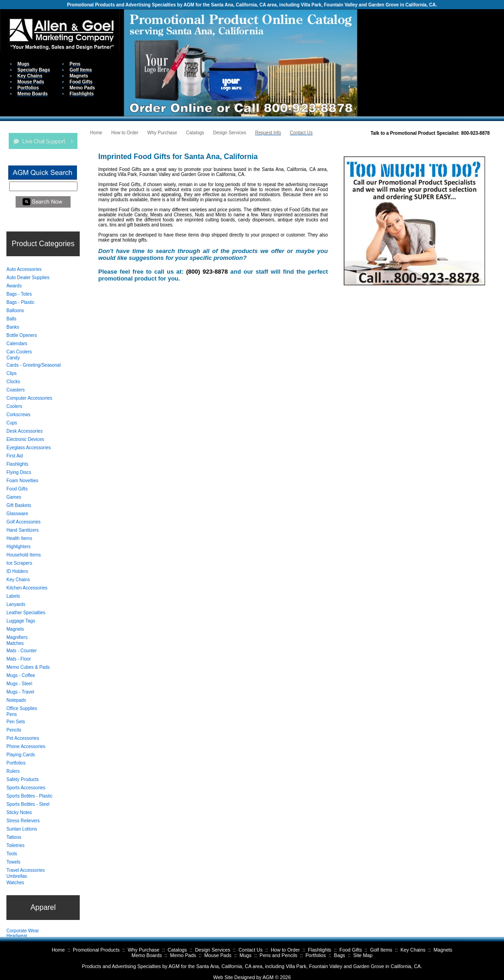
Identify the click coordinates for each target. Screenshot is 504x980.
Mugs (246, 955)
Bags (340, 955)
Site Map (363, 955)
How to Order (285, 950)
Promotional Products (96, 950)
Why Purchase (144, 950)
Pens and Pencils (279, 955)
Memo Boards (147, 955)
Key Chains (413, 950)
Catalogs (177, 950)
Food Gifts (351, 950)
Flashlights (320, 950)
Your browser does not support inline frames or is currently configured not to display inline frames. (431, 62)
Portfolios (316, 955)
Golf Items (381, 950)
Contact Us (250, 950)
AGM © (271, 977)
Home (58, 950)
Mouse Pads (218, 955)
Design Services (213, 950)
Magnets (443, 950)
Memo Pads (183, 955)
